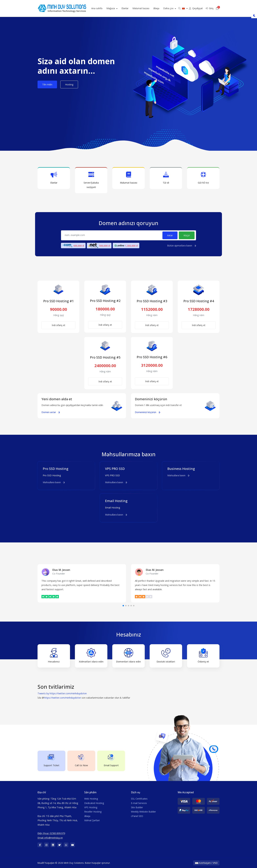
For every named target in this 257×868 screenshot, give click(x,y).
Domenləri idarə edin (128, 656)
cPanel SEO (137, 816)
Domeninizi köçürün (148, 412)
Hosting (69, 84)
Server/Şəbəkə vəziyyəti (91, 180)
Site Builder (137, 807)
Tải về (166, 178)
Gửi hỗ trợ (203, 178)
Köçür (187, 235)
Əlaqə (163, 8)
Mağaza (117, 8)
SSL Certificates (139, 799)
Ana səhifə (103, 8)
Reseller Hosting (93, 812)
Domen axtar (51, 412)
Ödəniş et (203, 656)
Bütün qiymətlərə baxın (182, 246)
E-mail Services (139, 803)
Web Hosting (91, 799)
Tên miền (47, 84)
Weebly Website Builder (143, 812)
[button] (123, 606)
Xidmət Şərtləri (92, 820)
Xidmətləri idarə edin (91, 656)
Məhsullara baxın (54, 482)
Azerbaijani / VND (206, 863)
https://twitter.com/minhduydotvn (62, 698)
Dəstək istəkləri (166, 656)
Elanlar (131, 8)
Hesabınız (54, 656)
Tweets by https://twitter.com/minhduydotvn (62, 693)
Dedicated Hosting (94, 803)
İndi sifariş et (59, 325)
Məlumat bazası (147, 8)
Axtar (170, 235)
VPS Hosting (91, 807)
